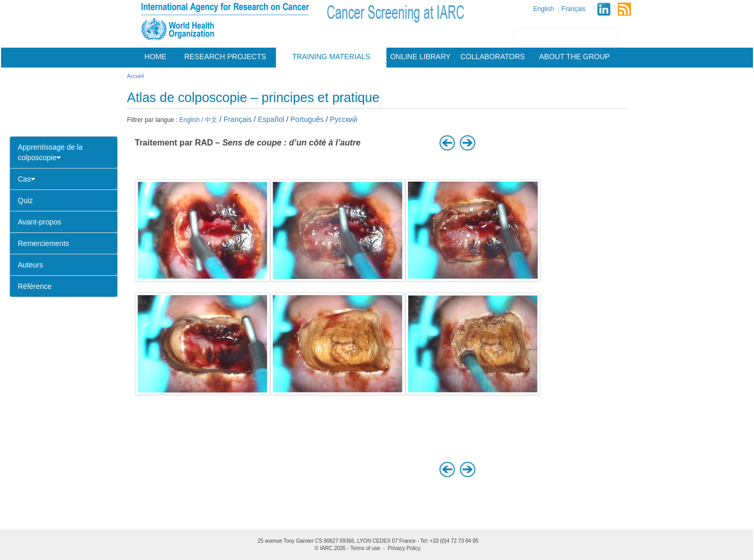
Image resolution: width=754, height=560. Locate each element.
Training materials (331, 57)
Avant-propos (40, 222)
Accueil (136, 76)
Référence (35, 286)
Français (573, 9)
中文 (211, 120)
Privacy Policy (404, 548)
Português (307, 119)
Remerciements (43, 243)
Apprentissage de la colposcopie (50, 152)
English (544, 9)
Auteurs (30, 265)
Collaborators (492, 57)
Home (156, 57)
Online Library (420, 57)
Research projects (225, 57)
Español (271, 119)
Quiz (25, 200)
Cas (26, 179)
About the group (575, 57)
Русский (343, 119)
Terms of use (365, 548)
